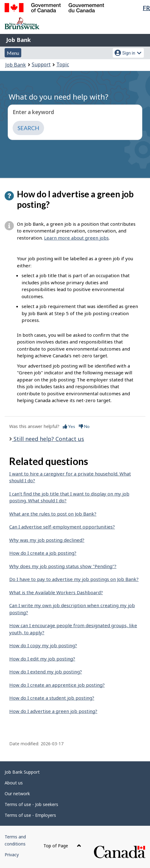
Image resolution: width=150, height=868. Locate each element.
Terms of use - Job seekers (31, 804)
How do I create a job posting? (43, 553)
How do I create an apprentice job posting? (57, 685)
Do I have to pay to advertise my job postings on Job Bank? (74, 579)
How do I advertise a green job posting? (53, 711)
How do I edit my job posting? (42, 659)
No (84, 426)
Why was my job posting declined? (47, 540)
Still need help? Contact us (48, 439)
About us (14, 783)
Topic (63, 64)
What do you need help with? (59, 97)
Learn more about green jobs (76, 238)
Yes (69, 426)
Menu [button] (13, 53)
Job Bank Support (22, 772)
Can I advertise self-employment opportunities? (62, 527)
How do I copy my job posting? (43, 645)
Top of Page (62, 846)
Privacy (12, 855)
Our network (17, 794)
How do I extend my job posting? (46, 672)
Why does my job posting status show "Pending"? (63, 566)
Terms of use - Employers (30, 815)
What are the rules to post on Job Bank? (53, 514)
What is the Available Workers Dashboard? (56, 592)
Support (41, 64)
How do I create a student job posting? (52, 698)
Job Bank (18, 40)
